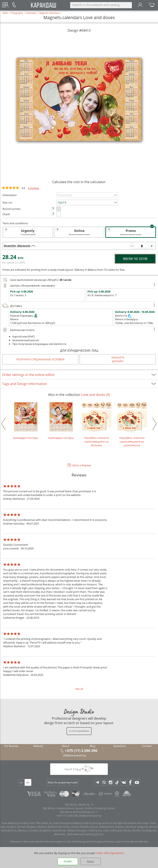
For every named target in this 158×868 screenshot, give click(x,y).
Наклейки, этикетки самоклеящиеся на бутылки (96, 424)
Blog (93, 746)
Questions (120, 746)
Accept (68, 861)
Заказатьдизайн (118, 359)
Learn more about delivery (131, 841)
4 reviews (33, 188)
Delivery (38, 746)
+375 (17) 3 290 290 (81, 750)
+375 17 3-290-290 (67, 816)
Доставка (78, 306)
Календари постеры (26, 420)
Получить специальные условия (40, 359)
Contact (147, 746)
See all (79, 689)
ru (21, 782)
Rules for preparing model (63, 782)
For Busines (11, 746)
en (28, 782)
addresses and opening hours (85, 834)
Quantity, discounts (17, 246)
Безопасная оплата (78, 330)
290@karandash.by (74, 755)
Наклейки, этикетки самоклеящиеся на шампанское (132, 424)
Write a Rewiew (82, 465)
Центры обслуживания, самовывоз (78, 285)
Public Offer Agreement (110, 853)
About (66, 746)
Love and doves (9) (95, 395)
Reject (91, 861)
